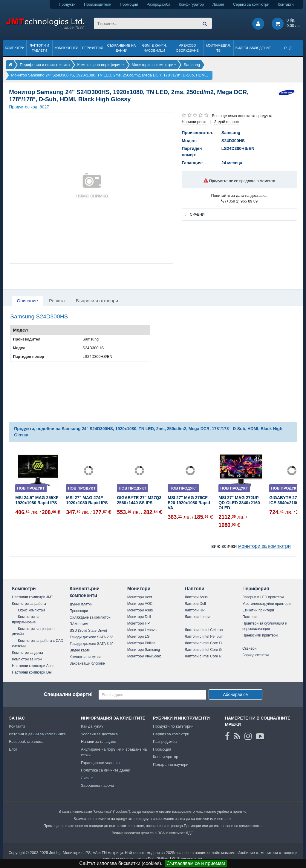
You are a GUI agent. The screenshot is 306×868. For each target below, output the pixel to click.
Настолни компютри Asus (33, 666)
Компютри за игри (27, 659)
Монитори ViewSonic (144, 656)
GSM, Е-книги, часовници (154, 48)
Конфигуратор (191, 4)
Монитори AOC (140, 604)
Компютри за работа (29, 604)
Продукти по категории (173, 726)
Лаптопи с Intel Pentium (204, 637)
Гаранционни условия (100, 763)
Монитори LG (139, 637)
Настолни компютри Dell (32, 672)
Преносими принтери (260, 635)
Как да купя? (92, 726)
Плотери (250, 617)
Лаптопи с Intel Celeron (204, 630)
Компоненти (66, 48)
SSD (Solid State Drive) (88, 631)
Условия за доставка (99, 734)
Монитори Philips (141, 643)
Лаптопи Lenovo (198, 617)
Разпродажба (159, 4)
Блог (13, 749)
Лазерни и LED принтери (263, 597)
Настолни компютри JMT (33, 597)
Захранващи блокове (87, 663)
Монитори (139, 589)
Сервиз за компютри (251, 4)
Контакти (286, 4)
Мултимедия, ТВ (218, 48)
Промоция (162, 749)
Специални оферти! (68, 694)
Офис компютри (31, 610)
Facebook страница (26, 742)
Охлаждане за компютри (90, 617)
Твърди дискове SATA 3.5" (91, 644)
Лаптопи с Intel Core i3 (203, 643)
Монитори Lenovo (142, 630)
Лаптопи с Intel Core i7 (203, 656)
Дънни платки (81, 604)
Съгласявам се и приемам (196, 863)
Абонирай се (235, 694)
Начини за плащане (99, 742)
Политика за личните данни (106, 770)
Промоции (129, 4)
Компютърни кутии (85, 657)
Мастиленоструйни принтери (266, 604)
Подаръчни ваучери (171, 765)
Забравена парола (98, 785)
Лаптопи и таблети (39, 48)
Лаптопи (194, 589)
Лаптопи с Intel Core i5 (203, 650)
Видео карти (80, 650)
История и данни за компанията (37, 734)
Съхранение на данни (122, 48)
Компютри (14, 48)
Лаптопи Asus (196, 597)
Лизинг (218, 4)
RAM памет (79, 624)
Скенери (249, 648)
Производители (98, 4)
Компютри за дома (27, 653)
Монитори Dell (139, 617)
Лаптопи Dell (195, 604)
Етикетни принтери (258, 610)
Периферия (93, 48)
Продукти (67, 4)
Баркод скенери (255, 655)
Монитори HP (139, 623)
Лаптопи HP (195, 610)
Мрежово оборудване (187, 48)
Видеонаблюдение (253, 48)
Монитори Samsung (144, 650)
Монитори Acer (140, 597)
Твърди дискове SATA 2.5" (91, 637)
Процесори (79, 611)
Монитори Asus (140, 610)
